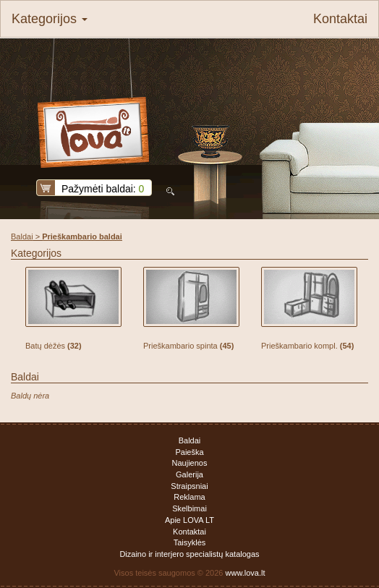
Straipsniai (189, 486)
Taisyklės (190, 542)
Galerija (189, 474)
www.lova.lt (246, 573)
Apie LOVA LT (189, 520)
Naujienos (190, 463)
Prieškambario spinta (188, 346)
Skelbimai (189, 508)
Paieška (189, 452)
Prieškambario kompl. (307, 346)
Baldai (22, 237)
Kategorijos (50, 19)
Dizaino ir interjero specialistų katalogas (189, 554)
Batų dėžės (54, 346)
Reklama (189, 497)
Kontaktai (340, 19)
